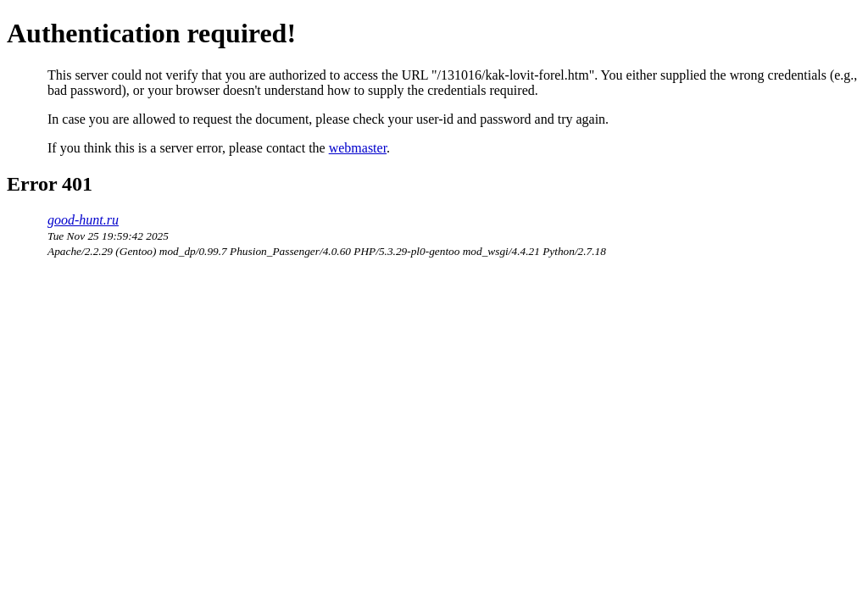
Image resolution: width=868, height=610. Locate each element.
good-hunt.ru (83, 220)
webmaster (358, 148)
